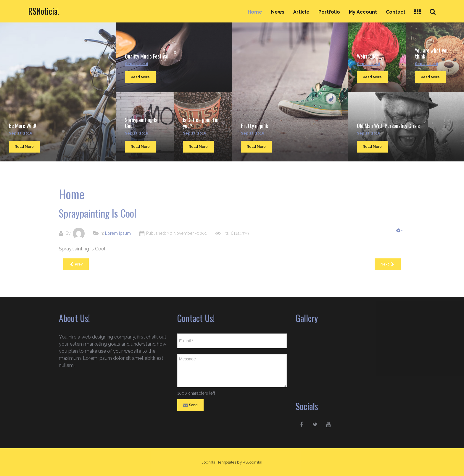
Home (255, 12)
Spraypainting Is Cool (141, 123)
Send (190, 405)
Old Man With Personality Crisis (388, 126)
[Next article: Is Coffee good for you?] (388, 264)
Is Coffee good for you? (201, 123)
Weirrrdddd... (370, 56)
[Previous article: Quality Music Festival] (76, 264)
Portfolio (329, 12)
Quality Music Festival (147, 56)
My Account (363, 12)
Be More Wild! (22, 126)
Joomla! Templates (219, 462)
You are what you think (432, 53)
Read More (24, 147)
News (278, 12)
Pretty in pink (254, 126)
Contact (396, 12)
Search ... (436, 6)
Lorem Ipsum (118, 233)
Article (301, 12)
